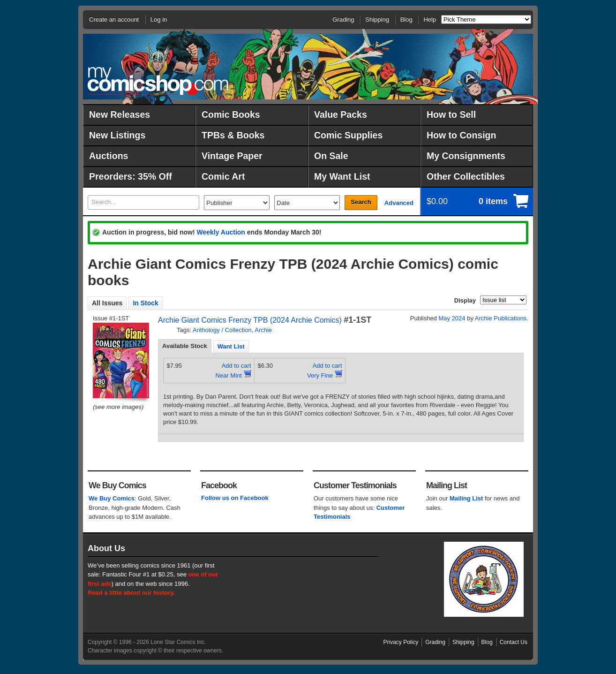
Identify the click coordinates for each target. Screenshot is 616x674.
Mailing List (466, 498)
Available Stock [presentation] (185, 346)
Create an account (114, 19)
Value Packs (341, 114)
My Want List (342, 176)
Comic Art (223, 176)
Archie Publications (501, 318)
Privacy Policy (401, 642)
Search (361, 202)
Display (465, 300)
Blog (406, 19)
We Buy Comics (112, 498)
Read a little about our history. (131, 593)
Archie (263, 330)
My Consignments (466, 156)
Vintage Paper (232, 156)
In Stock (145, 303)
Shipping (377, 19)
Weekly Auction (221, 232)
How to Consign (461, 135)
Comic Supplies (348, 135)
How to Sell (451, 114)
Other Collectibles (466, 176)
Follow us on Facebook (235, 498)
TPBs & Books (233, 135)
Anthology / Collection (222, 330)
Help (430, 19)
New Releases (120, 114)
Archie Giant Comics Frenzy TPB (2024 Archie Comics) (250, 320)
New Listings (117, 135)
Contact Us (514, 642)
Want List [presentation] (231, 346)
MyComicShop (158, 81)
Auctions (109, 156)
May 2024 (452, 318)
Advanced (399, 203)
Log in (159, 19)
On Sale (331, 156)
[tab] (185, 346)
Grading (343, 19)
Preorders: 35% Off (131, 176)
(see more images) (118, 407)
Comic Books (231, 114)
